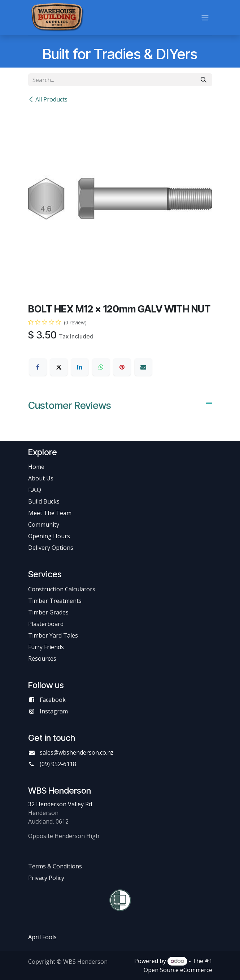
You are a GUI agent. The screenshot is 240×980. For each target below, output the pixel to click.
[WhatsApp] (101, 367)
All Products (48, 99)
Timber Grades (48, 612)
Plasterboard (46, 624)
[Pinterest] (122, 367)
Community (44, 524)
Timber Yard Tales (53, 635)
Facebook (53, 700)
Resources (42, 659)
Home (36, 467)
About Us (41, 478)
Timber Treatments (55, 601)
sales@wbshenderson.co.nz (77, 752)
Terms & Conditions (55, 866)
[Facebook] (38, 367)
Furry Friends (47, 647)
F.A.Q (35, 490)
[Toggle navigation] (205, 17)
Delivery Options (51, 548)
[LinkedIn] (80, 367)
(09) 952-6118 (58, 764)
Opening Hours (49, 536)
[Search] (204, 80)
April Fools (42, 937)
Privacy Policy (46, 878)
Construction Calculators (62, 589)
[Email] (143, 367)
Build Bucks (44, 501)
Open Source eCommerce (178, 970)
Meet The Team (50, 513)
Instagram (54, 711)
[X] (59, 367)
